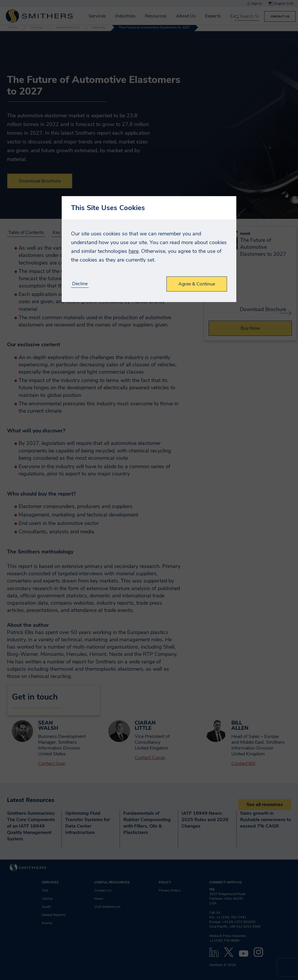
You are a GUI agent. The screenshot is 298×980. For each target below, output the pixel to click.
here (134, 251)
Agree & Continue (197, 284)
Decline (80, 284)
